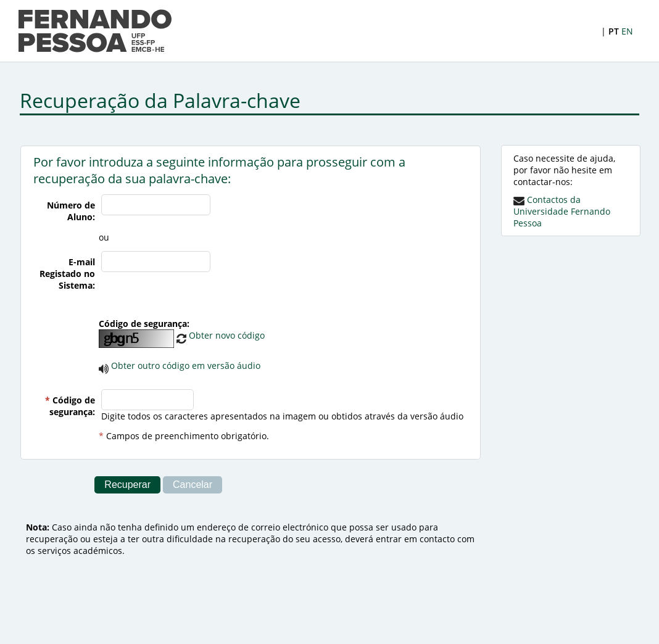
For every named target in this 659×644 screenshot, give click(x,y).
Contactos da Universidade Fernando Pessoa (562, 211)
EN (627, 31)
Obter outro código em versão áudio (186, 365)
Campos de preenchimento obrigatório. (188, 436)
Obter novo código (221, 335)
